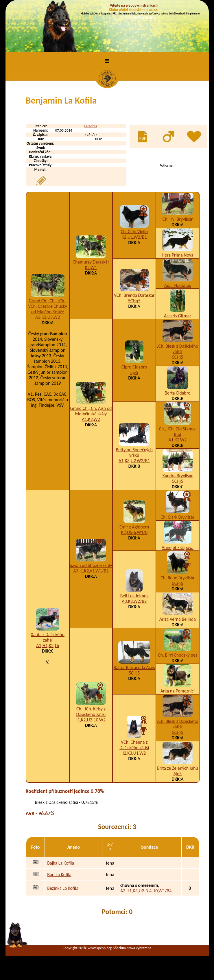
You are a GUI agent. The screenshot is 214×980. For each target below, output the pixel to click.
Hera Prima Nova (177, 255)
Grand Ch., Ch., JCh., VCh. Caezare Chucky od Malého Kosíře (48, 306)
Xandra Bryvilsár (177, 476)
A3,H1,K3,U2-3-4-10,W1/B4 (146, 891)
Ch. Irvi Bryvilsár (178, 219)
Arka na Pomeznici (178, 691)
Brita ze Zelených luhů (178, 768)
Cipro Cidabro (134, 367)
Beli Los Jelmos (134, 596)
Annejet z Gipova (178, 547)
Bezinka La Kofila (63, 888)
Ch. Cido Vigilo (134, 232)
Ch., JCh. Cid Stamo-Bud (178, 432)
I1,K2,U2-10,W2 (91, 720)
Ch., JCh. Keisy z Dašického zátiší (91, 712)
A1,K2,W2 (91, 419)
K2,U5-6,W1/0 (134, 532)
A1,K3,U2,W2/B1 (134, 461)
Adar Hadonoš (178, 285)
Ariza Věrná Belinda (178, 619)
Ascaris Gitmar (178, 316)
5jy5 (134, 372)
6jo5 (178, 774)
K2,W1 (91, 267)
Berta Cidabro (177, 393)
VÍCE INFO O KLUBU (140, 18)
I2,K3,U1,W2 (134, 753)
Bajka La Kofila (61, 863)
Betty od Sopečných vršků (134, 452)
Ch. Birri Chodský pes (178, 655)
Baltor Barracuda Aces (134, 667)
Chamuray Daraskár (91, 262)
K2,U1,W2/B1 (134, 237)
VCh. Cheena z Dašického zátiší (134, 745)
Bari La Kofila (59, 875)
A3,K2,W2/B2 (134, 601)
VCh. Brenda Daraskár (134, 295)
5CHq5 (134, 301)
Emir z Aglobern (134, 527)
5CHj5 (178, 357)
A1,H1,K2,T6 (48, 645)
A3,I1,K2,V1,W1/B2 (91, 571)
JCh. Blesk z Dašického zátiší (178, 349)
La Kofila (91, 126)
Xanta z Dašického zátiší (48, 637)
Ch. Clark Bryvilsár (178, 517)
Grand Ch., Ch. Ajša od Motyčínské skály (91, 411)
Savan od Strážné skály (91, 565)
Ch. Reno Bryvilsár (177, 578)
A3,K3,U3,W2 (48, 317)
